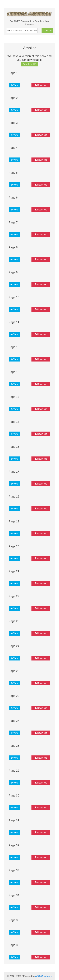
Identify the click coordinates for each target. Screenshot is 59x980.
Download (48, 31)
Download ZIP (30, 64)
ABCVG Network (43, 976)
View (14, 85)
